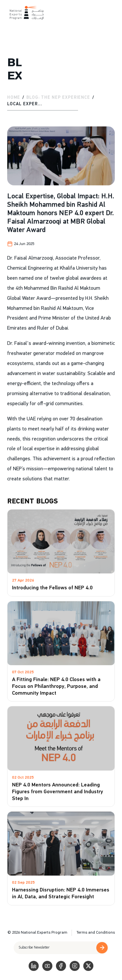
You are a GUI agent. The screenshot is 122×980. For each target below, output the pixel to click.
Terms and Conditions (96, 933)
